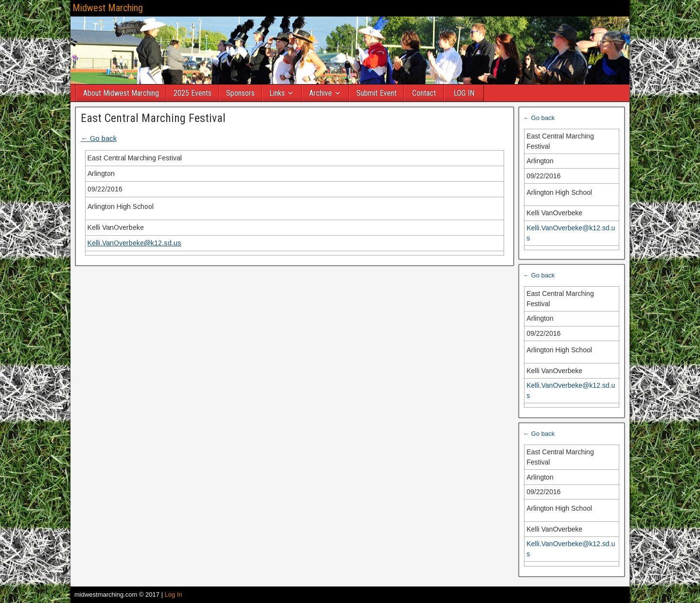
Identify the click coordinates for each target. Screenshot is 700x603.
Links (277, 93)
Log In (174, 594)
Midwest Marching (108, 8)
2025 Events (192, 93)
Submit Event (376, 93)
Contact (424, 93)
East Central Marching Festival (153, 118)
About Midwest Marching (121, 93)
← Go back (99, 138)
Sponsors (240, 93)
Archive (321, 93)
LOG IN (464, 93)
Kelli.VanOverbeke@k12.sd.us (134, 243)
